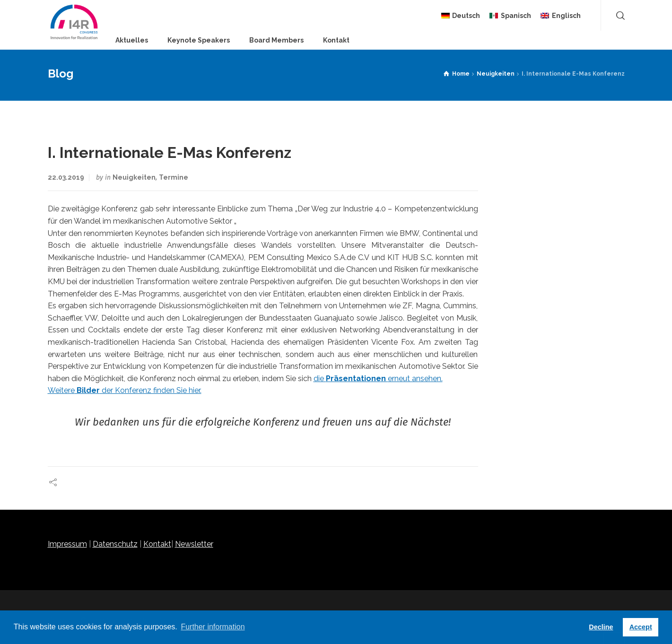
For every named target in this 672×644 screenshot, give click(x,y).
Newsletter (194, 544)
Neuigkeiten (134, 177)
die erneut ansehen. (378, 379)
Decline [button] (601, 627)
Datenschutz (115, 544)
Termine (174, 177)
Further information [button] (213, 627)
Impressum (67, 544)
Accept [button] (641, 627)
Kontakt (157, 544)
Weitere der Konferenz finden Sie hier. (125, 390)
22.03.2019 (66, 177)
